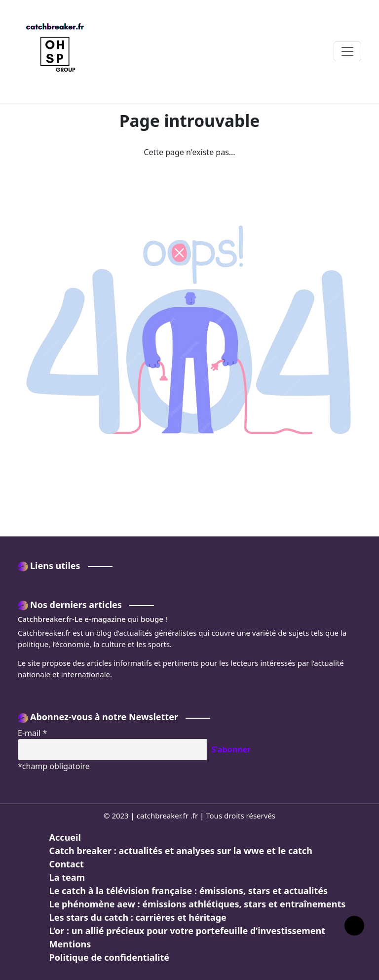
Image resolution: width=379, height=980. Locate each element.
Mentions (70, 944)
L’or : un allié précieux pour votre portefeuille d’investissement (188, 931)
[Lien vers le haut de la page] (354, 926)
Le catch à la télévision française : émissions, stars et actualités (189, 891)
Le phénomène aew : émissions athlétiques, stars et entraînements (198, 904)
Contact (67, 864)
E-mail (32, 733)
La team (67, 877)
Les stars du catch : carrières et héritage (138, 917)
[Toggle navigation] (347, 51)
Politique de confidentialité (109, 957)
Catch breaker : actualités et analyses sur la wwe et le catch (181, 851)
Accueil (65, 837)
